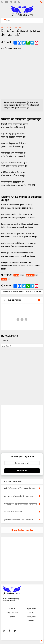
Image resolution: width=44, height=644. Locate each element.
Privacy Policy (32, 617)
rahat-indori (17, 27)
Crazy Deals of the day (22, 530)
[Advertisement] (22, 75)
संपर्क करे (12, 617)
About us (12, 608)
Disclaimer (32, 621)
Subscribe (22, 471)
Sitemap (32, 613)
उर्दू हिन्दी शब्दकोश (32, 609)
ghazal (9, 27)
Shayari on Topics (12, 613)
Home (3, 27)
